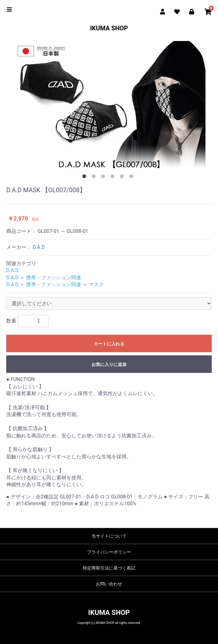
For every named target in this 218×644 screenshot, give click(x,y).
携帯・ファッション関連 (54, 278)
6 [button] (132, 178)
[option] (109, 105)
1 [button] (86, 178)
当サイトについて (109, 536)
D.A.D (39, 247)
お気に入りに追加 (109, 364)
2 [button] (95, 178)
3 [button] (104, 178)
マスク (96, 284)
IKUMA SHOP (109, 28)
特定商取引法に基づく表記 (109, 568)
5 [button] (123, 178)
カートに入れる (109, 344)
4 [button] (114, 178)
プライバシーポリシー (109, 552)
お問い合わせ (109, 584)
